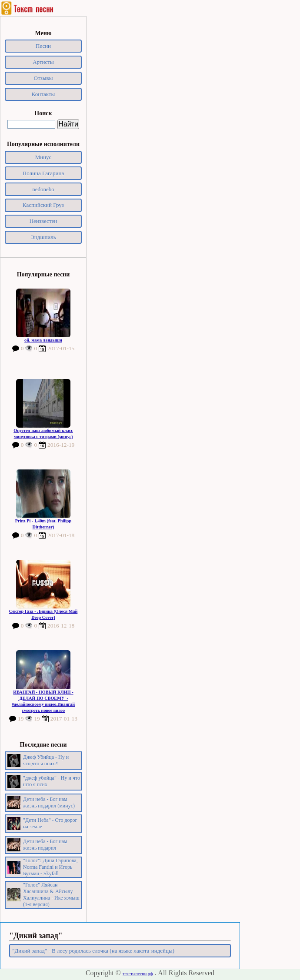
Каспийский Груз (43, 205)
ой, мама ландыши (43, 340)
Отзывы (43, 78)
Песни (43, 46)
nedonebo (43, 189)
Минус (43, 157)
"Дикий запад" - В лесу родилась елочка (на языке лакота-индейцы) (93, 951)
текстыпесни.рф (138, 974)
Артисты (43, 62)
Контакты (43, 94)
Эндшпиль (43, 237)
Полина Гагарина (43, 173)
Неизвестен (43, 221)
